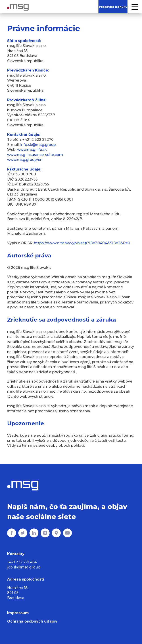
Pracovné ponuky (113, 7)
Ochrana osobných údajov (32, 621)
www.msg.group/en (25, 160)
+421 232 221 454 (22, 562)
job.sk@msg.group (24, 567)
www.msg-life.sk (32, 150)
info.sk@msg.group (38, 145)
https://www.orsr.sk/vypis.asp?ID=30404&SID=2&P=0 (82, 243)
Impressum (18, 613)
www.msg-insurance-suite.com (35, 155)
